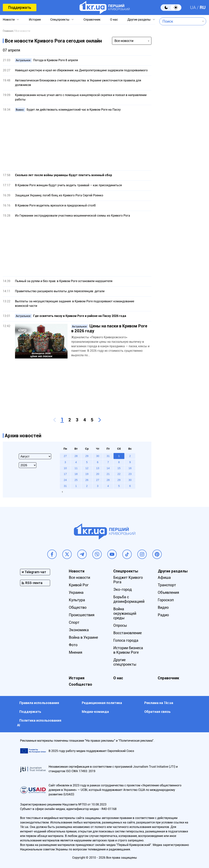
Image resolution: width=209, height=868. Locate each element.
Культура (77, 600)
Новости (9, 20)
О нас (114, 20)
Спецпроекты (60, 20)
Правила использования (39, 703)
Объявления (168, 592)
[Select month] (35, 456)
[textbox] (180, 21)
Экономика (79, 630)
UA (193, 7)
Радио (163, 615)
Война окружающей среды (125, 613)
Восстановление (127, 633)
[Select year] (28, 465)
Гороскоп (166, 600)
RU (203, 7)
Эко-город (123, 589)
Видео (163, 607)
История (35, 20)
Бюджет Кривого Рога (128, 580)
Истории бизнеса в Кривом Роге (128, 650)
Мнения (76, 652)
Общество (78, 607)
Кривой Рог (79, 585)
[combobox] (180, 21)
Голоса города (126, 640)
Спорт (74, 622)
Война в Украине (83, 637)
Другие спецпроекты (125, 662)
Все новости (79, 577)
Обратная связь (157, 712)
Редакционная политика (102, 703)
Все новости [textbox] (124, 41)
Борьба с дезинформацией (129, 599)
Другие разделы (139, 20)
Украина (76, 592)
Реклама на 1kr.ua (159, 703)
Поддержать (20, 7)
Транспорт (167, 585)
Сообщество (80, 684)
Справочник (92, 20)
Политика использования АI (39, 723)
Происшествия (82, 615)
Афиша (164, 577)
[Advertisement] (77, 141)
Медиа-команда (95, 712)
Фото (73, 645)
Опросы (120, 625)
